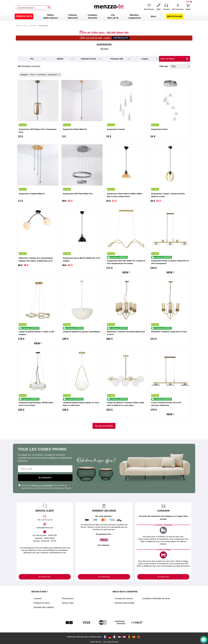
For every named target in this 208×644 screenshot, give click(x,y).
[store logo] (109, 8)
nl (191, 2)
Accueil (18, 26)
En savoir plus (45, 577)
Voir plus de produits (104, 426)
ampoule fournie (88, 59)
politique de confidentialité (42, 485)
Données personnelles (125, 603)
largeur (145, 59)
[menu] (104, 16)
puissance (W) (117, 59)
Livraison (38, 598)
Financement (68, 598)
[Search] (49, 8)
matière (60, 59)
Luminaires (33, 26)
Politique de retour (42, 603)
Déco (25, 26)
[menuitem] (24, 16)
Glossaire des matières (44, 607)
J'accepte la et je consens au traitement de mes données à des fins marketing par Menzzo (45, 487)
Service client (68, 603)
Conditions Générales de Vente (156, 598)
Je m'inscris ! (45, 478)
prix (32, 59)
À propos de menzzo (124, 598)
